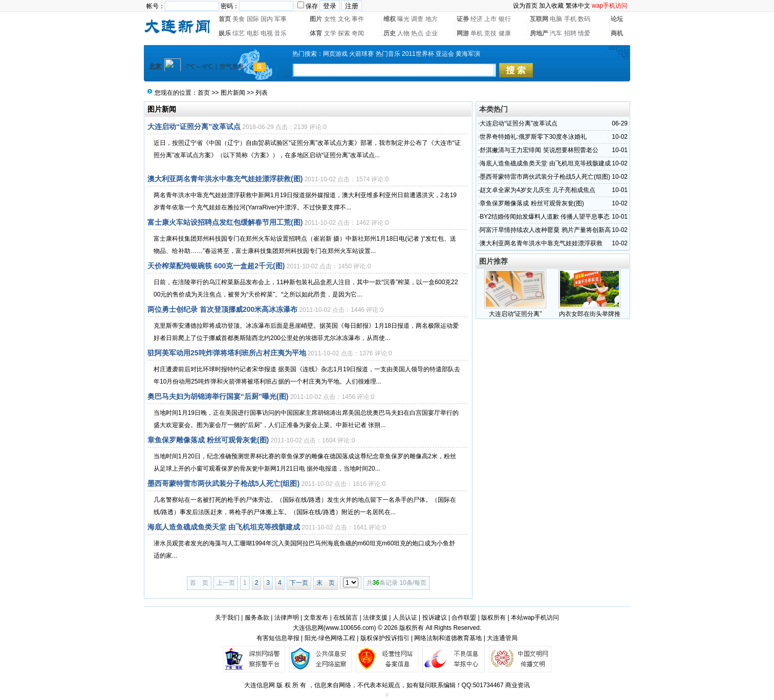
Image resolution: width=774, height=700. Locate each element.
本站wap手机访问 (535, 618)
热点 (417, 33)
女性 (330, 19)
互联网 (539, 19)
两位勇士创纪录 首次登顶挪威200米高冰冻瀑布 (222, 309)
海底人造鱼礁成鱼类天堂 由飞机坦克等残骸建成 (224, 527)
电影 (253, 33)
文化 (344, 19)
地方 (432, 19)
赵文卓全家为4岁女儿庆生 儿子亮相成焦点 (537, 190)
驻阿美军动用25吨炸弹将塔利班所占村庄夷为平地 (227, 353)
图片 (316, 19)
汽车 (556, 33)
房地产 (539, 33)
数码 (584, 19)
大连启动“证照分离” (515, 314)
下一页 (299, 583)
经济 (477, 19)
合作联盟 (464, 618)
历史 (390, 33)
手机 (570, 19)
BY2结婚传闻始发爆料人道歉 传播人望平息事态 (545, 217)
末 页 (326, 583)
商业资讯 (518, 685)
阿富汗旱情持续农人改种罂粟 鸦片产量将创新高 (545, 230)
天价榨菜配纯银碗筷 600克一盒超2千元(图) (216, 266)
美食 (239, 19)
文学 (330, 33)
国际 (253, 19)
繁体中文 (578, 6)
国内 (267, 19)
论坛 (617, 19)
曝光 (403, 19)
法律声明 (287, 618)
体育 (316, 33)
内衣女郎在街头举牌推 (590, 314)
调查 (417, 19)
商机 (617, 33)
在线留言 (346, 618)
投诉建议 (435, 618)
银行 (505, 19)
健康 (505, 33)
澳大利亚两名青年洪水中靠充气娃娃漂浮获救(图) (225, 179)
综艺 (239, 33)
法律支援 (375, 618)
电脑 (556, 19)
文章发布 (316, 618)
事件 (358, 19)
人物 (403, 33)
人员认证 (405, 618)
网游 (463, 33)
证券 (463, 19)
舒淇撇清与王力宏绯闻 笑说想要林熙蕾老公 (539, 150)
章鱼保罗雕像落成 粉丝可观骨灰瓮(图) (208, 440)
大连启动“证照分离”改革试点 (194, 126)
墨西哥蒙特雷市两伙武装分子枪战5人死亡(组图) (223, 483)
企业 (432, 33)
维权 (390, 19)
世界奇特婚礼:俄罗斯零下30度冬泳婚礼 (533, 137)
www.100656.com (350, 628)
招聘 (570, 33)
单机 (477, 33)
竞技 (490, 33)
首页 (225, 19)
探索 (344, 33)
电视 (267, 33)
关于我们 (227, 618)
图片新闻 (233, 93)
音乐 (281, 33)
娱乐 (225, 33)
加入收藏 (551, 6)
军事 (281, 19)
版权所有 (493, 618)
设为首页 (525, 6)
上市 (490, 19)
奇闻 (358, 33)
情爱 (584, 33)
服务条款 (257, 618)
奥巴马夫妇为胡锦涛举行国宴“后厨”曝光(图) (218, 396)
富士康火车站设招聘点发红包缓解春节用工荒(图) (225, 222)
